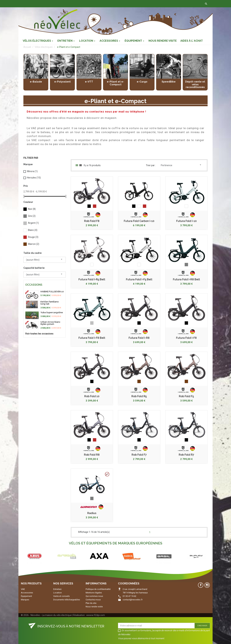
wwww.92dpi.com (96, 615)
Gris (32, 216)
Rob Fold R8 (92, 455)
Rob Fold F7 (139, 455)
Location (58, 593)
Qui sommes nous (94, 596)
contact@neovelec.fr (133, 600)
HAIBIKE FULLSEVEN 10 (52, 292)
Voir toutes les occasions (39, 334)
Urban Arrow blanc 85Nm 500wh (50, 323)
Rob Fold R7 (186, 455)
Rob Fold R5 (139, 396)
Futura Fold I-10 (186, 221)
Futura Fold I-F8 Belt (92, 338)
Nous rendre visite (94, 607)
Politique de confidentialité (98, 589)
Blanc (33, 230)
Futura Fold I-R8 (139, 338)
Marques (25, 600)
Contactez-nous (70, 4)
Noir (32, 209)
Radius (92, 513)
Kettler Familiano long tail (50, 303)
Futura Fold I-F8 (186, 338)
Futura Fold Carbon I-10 (139, 221)
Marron (34, 244)
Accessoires (27, 593)
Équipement (26, 596)
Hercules (34, 178)
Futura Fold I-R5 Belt (92, 280)
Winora (32, 171)
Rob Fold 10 (92, 396)
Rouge (33, 237)
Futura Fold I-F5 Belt (139, 280)
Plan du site (91, 603)
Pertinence (181, 165)
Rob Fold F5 (186, 396)
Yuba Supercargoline (52, 312)
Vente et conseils (61, 596)
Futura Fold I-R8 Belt (186, 280)
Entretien (57, 589)
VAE (23, 589)
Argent (33, 223)
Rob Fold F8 (92, 221)
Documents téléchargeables (67, 600)
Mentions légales (94, 593)
